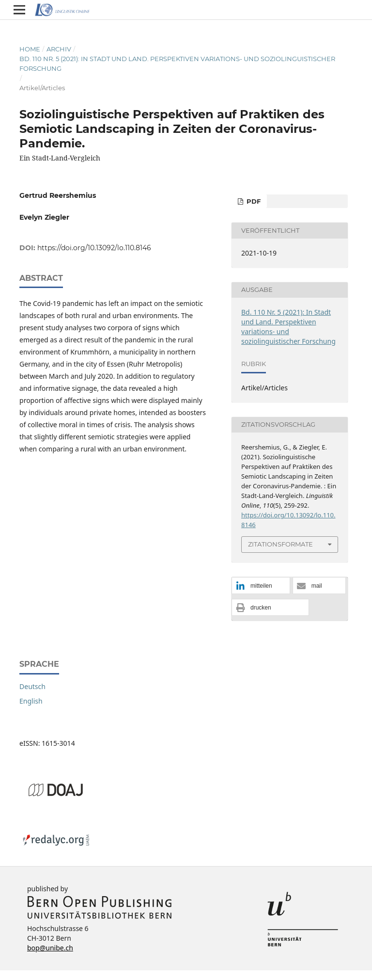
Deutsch (32, 686)
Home (30, 49)
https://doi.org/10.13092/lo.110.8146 (94, 248)
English (31, 701)
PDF (253, 201)
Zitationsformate (280, 544)
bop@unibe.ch (50, 948)
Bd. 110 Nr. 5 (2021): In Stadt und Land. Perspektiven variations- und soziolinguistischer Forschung (177, 64)
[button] (261, 586)
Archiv (59, 49)
